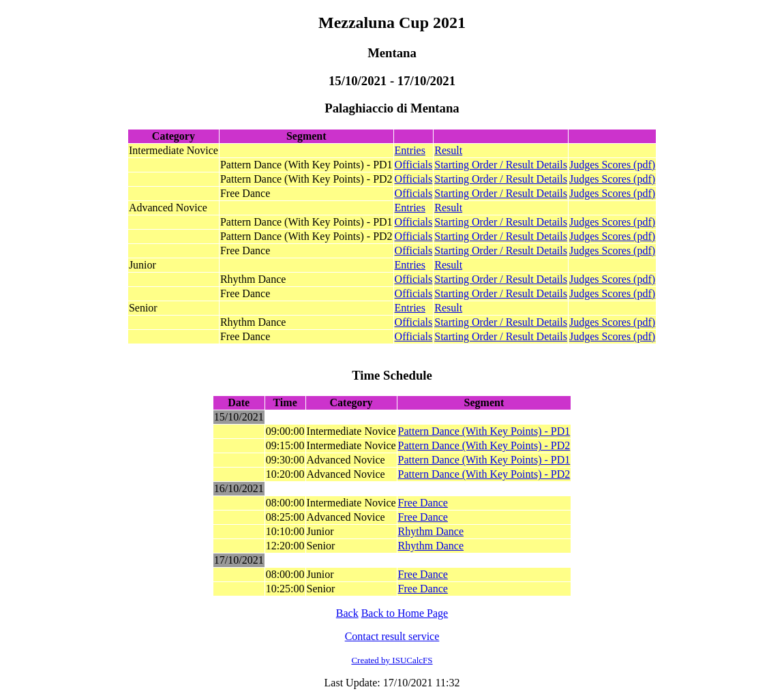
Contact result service (392, 636)
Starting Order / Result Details (501, 165)
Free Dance (423, 503)
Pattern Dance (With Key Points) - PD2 (484, 445)
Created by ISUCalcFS (392, 660)
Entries (410, 150)
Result (448, 150)
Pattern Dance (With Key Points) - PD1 (484, 431)
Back (347, 613)
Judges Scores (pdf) (612, 165)
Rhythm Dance (431, 531)
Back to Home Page (405, 613)
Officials (414, 165)
